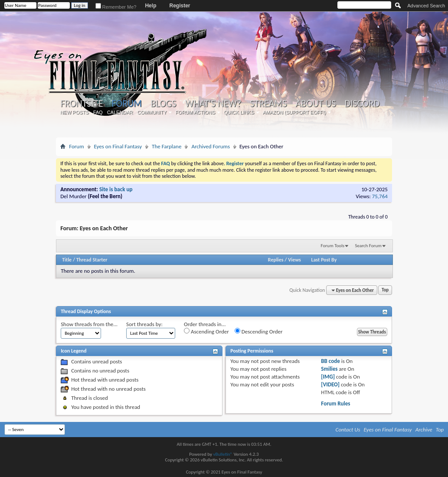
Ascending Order (206, 331)
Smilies (329, 369)
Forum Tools (333, 246)
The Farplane (167, 146)
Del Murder (74, 196)
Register (180, 6)
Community (152, 112)
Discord (362, 104)
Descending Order (259, 331)
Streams (269, 104)
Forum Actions (195, 112)
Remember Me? (116, 7)
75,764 (380, 196)
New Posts (75, 112)
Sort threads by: (144, 324)
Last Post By (324, 260)
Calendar (120, 112)
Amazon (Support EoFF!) (294, 112)
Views (294, 260)
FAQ (98, 112)
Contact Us (348, 430)
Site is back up (116, 189)
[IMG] (328, 377)
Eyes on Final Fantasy (118, 146)
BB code (330, 361)
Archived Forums (211, 146)
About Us (316, 104)
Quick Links (239, 112)
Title (67, 260)
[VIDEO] (330, 384)
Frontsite (82, 104)
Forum (126, 103)
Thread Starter (92, 260)
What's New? (213, 104)
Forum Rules (335, 403)
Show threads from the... (89, 324)
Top (385, 290)
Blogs (163, 104)
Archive (424, 430)
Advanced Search (426, 6)
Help (150, 6)
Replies (276, 260)
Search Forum (368, 246)
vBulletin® (223, 454)
